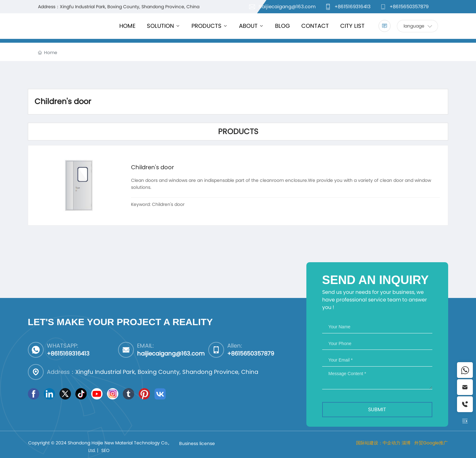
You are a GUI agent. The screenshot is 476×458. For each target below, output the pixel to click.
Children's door (153, 167)
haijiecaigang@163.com (287, 6)
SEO (105, 450)
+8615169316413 (353, 6)
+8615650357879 (409, 6)
